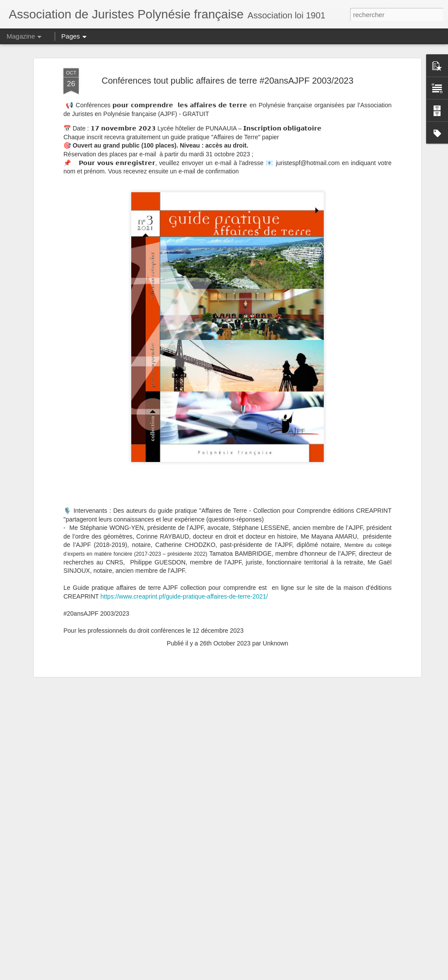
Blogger (255, 975)
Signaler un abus (285, 975)
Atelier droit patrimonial (172, 771)
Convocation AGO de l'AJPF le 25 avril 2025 (205, 871)
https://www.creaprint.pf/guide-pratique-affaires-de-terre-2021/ (184, 459)
